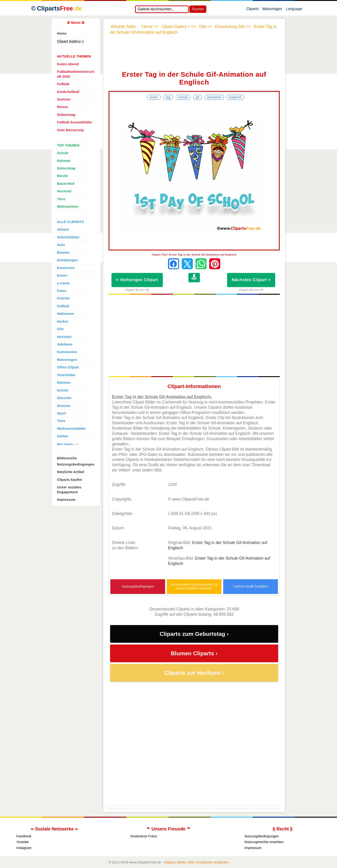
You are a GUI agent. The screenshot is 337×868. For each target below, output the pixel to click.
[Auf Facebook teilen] (174, 264)
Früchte (63, 298)
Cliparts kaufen (70, 480)
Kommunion (67, 352)
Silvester (64, 398)
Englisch (235, 97)
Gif (198, 97)
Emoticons (66, 268)
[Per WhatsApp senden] (201, 264)
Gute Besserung (70, 130)
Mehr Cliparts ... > (67, 444)
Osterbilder (66, 375)
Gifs (60, 329)
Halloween (66, 314)
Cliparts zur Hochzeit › (194, 673)
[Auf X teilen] (187, 264)
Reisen (63, 107)
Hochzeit (64, 191)
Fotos (62, 291)
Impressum (66, 500)
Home (62, 33)
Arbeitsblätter (68, 237)
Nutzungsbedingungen (138, 586)
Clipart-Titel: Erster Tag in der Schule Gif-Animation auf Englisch (194, 255)
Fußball (63, 84)
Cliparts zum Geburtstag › (194, 634)
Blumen (63, 253)
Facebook (24, 836)
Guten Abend (68, 64)
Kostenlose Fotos (144, 836)
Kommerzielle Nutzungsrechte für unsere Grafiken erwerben (194, 586)
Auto (61, 245)
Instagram (24, 848)
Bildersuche (67, 458)
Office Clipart (68, 367)
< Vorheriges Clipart (137, 280)
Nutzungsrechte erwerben (264, 842)
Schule (183, 97)
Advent (63, 229)
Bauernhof (66, 184)
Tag (168, 97)
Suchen (198, 9)
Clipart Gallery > (70, 41)
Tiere (61, 199)
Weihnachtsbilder (71, 429)
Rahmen (64, 161)
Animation (214, 97)
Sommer (64, 99)
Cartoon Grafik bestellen (250, 586)
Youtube (22, 842)
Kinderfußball (68, 92)
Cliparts (252, 10)
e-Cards (63, 283)
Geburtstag (66, 115)
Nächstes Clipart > (251, 280)
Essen (62, 275)
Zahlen (63, 436)
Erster (154, 97)
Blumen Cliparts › (194, 653)
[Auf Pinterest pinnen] (215, 264)
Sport (62, 413)
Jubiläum (65, 344)
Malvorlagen (272, 10)
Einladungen (67, 260)
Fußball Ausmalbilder (75, 122)
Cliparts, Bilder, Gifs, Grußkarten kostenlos (196, 862)
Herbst (63, 321)
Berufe (63, 176)
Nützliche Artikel (71, 472)
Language (294, 10)
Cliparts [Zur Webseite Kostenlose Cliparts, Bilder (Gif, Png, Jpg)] (59, 8)
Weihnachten (68, 207)
